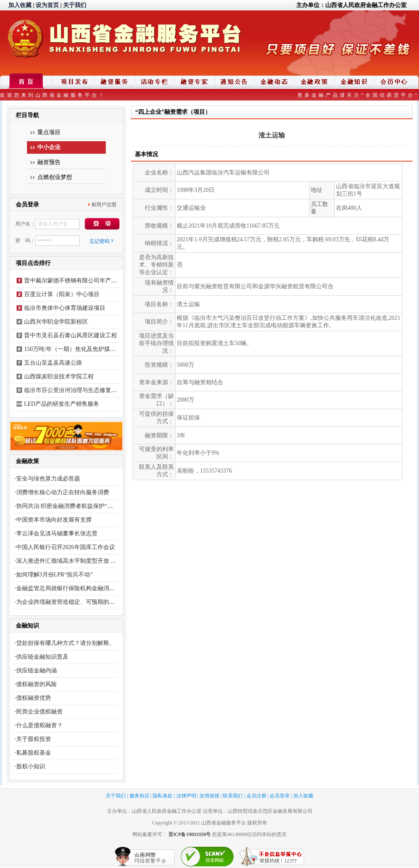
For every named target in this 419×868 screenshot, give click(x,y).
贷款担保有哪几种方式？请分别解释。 (66, 643)
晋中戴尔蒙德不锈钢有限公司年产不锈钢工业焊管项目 (94, 281)
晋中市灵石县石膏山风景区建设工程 (71, 335)
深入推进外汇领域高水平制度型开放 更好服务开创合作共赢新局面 (101, 561)
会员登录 (280, 796)
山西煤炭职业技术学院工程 (59, 376)
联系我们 (233, 796)
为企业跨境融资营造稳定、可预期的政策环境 (74, 602)
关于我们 (75, 5)
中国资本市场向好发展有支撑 (54, 520)
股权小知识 (31, 766)
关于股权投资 (34, 739)
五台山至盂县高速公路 (53, 363)
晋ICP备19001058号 (190, 834)
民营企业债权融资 (39, 712)
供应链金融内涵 (37, 671)
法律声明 (186, 796)
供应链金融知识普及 (42, 657)
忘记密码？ (102, 241)
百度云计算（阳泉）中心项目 (62, 294)
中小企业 (49, 147)
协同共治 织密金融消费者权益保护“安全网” (72, 506)
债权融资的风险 (37, 684)
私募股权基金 (34, 753)
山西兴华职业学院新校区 (56, 322)
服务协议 (139, 796)
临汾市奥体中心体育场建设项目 (65, 308)
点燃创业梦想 (55, 177)
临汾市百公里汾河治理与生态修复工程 (73, 390)
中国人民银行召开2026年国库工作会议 (66, 547)
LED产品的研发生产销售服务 (62, 404)
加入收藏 (20, 5)
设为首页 (47, 5)
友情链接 (209, 796)
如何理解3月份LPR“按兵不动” (55, 575)
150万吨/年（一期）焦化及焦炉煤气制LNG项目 (85, 349)
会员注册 (256, 796)
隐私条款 (163, 796)
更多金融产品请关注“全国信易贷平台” (358, 95)
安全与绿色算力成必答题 (48, 479)
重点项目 (49, 132)
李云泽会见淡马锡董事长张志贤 (57, 533)
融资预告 (49, 162)
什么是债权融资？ (39, 725)
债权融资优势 (34, 698)
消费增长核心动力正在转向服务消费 (63, 492)
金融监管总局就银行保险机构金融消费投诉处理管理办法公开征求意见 (106, 588)
